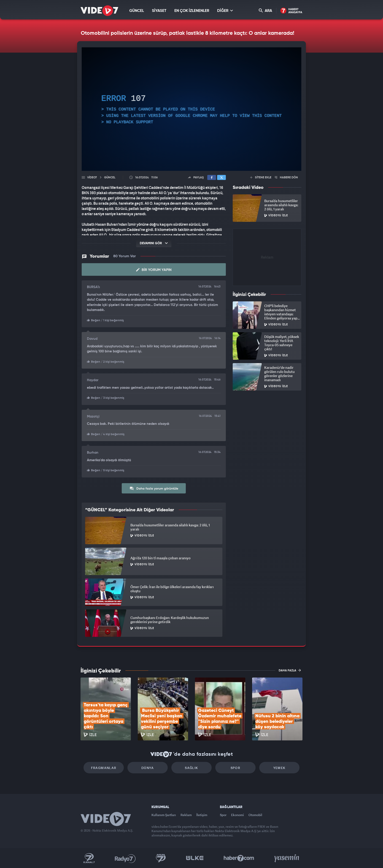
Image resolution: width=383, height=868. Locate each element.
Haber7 (239, 858)
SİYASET (159, 11)
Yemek (279, 768)
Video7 (92, 178)
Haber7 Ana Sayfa (291, 11)
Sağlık (191, 768)
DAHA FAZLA (290, 670)
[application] (191, 109)
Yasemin (287, 858)
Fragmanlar (104, 768)
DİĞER (225, 11)
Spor (236, 768)
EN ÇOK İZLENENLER (192, 11)
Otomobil (255, 815)
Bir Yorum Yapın (154, 270)
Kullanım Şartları (164, 815)
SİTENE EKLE (261, 178)
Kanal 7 (89, 858)
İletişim (202, 815)
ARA (265, 11)
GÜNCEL (137, 11)
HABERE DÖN (286, 178)
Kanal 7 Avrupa (161, 858)
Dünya (148, 768)
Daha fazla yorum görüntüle (154, 488)
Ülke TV (195, 858)
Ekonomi (237, 815)
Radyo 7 (125, 858)
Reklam (186, 815)
